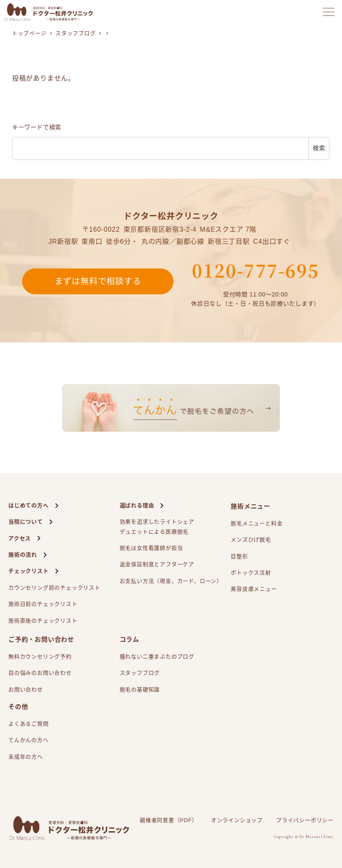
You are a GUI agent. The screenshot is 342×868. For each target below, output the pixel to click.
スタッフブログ (140, 673)
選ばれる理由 (137, 505)
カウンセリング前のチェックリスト (54, 588)
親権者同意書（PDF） (169, 820)
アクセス (20, 538)
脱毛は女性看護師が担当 (151, 548)
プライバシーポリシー (305, 820)
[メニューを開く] (329, 12)
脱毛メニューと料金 (256, 523)
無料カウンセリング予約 (40, 657)
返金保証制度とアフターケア (157, 564)
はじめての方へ (29, 505)
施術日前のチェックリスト (43, 604)
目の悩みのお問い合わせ (40, 673)
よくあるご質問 (29, 724)
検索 (319, 148)
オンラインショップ (237, 820)
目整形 (239, 556)
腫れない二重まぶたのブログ (157, 657)
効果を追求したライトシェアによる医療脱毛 (157, 528)
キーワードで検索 (37, 127)
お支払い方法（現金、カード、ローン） (171, 581)
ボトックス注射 (251, 573)
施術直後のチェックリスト (43, 621)
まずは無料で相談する (98, 281)
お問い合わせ (26, 690)
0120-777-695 (255, 270)
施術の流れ (23, 555)
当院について (26, 522)
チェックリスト (29, 571)
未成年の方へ (26, 757)
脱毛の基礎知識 (140, 690)
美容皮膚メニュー (254, 589)
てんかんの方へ (29, 740)
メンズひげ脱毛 (251, 540)
